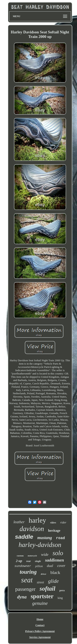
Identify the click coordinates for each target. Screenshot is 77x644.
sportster (42, 596)
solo (58, 553)
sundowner (23, 566)
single (38, 561)
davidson (32, 529)
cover (61, 566)
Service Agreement (40, 637)
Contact (40, 625)
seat (27, 580)
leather (19, 522)
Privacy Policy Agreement (40, 631)
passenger (25, 589)
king (60, 598)
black (55, 572)
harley (37, 520)
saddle (24, 537)
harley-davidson (40, 545)
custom (20, 556)
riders (53, 523)
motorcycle (32, 556)
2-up (19, 561)
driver (44, 574)
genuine (40, 603)
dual (50, 566)
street (40, 582)
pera (62, 590)
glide (53, 581)
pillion (39, 566)
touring (28, 572)
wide (45, 554)
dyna (22, 597)
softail (48, 588)
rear (29, 561)
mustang (45, 538)
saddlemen (54, 560)
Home (40, 619)
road (60, 538)
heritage (54, 531)
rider (63, 522)
